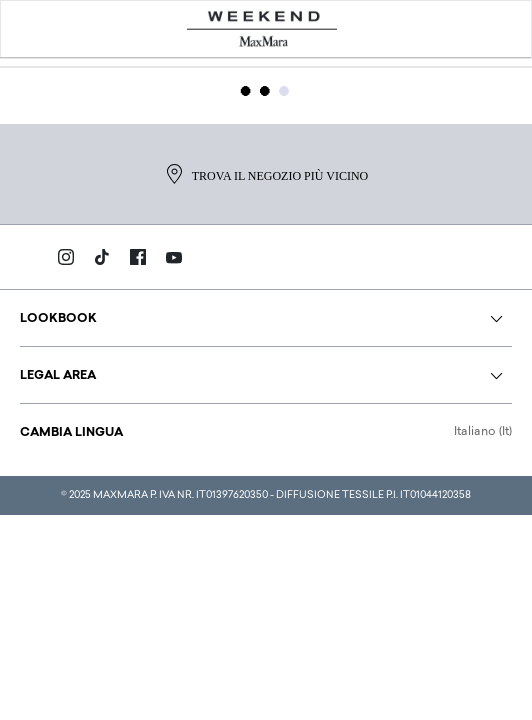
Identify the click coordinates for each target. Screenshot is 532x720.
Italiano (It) (483, 432)
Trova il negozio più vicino (266, 174)
